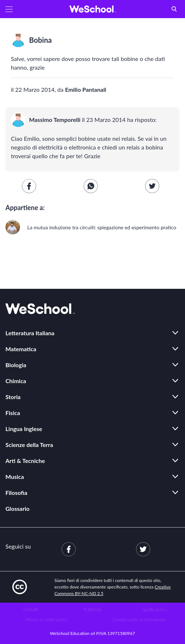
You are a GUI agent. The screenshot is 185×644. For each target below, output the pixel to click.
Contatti (31, 609)
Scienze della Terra (29, 445)
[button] (9, 9)
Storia (13, 397)
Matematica (21, 349)
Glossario (17, 508)
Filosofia (16, 493)
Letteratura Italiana (30, 333)
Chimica (16, 381)
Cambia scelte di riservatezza (139, 620)
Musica (15, 477)
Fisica (13, 413)
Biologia (16, 365)
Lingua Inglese (24, 429)
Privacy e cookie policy (46, 620)
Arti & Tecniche (25, 461)
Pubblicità (92, 609)
